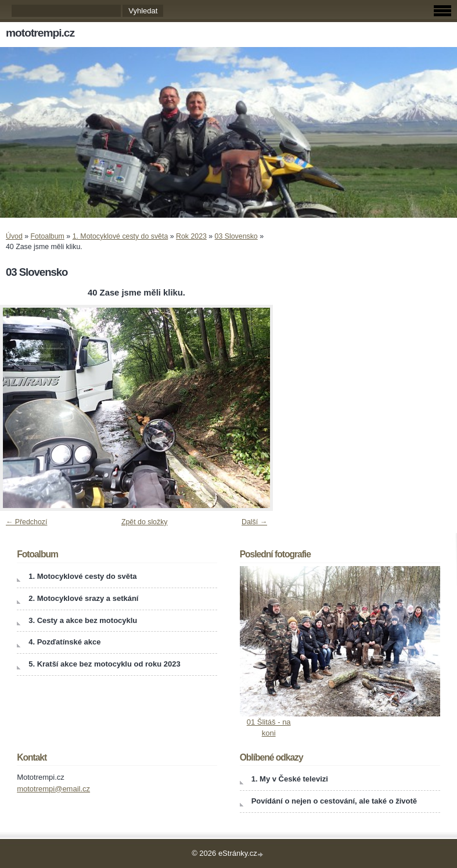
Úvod (14, 236)
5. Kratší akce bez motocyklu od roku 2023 (105, 664)
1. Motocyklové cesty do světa (120, 236)
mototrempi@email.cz (53, 789)
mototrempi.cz (40, 33)
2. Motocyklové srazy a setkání (83, 598)
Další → (254, 522)
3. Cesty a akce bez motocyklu (83, 620)
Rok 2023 (191, 236)
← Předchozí (26, 522)
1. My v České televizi (290, 779)
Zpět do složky (145, 522)
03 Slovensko (236, 236)
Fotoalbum (48, 236)
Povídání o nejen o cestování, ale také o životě (334, 801)
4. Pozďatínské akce (64, 642)
